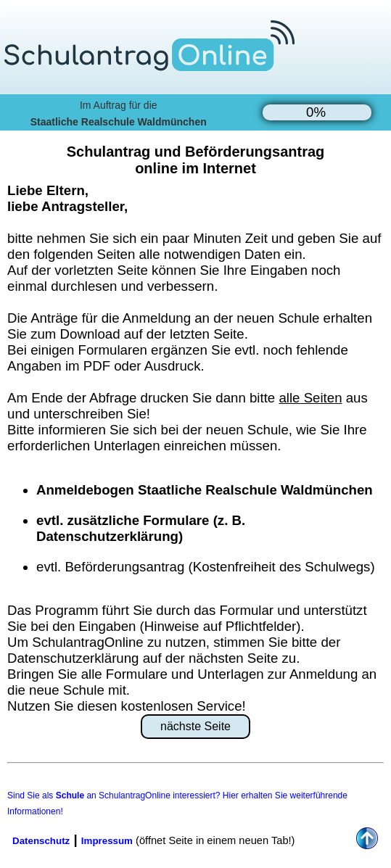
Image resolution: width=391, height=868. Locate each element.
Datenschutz (41, 841)
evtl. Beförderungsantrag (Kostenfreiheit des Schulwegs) (206, 567)
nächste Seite (195, 726)
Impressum (107, 841)
